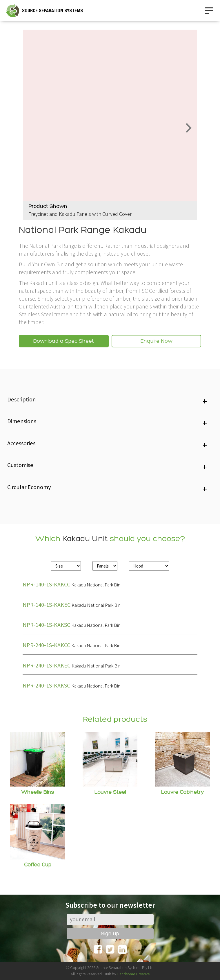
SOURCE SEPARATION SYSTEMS (52, 11)
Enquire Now (156, 341)
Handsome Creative (133, 974)
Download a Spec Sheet (64, 341)
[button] (110, 401)
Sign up (110, 934)
